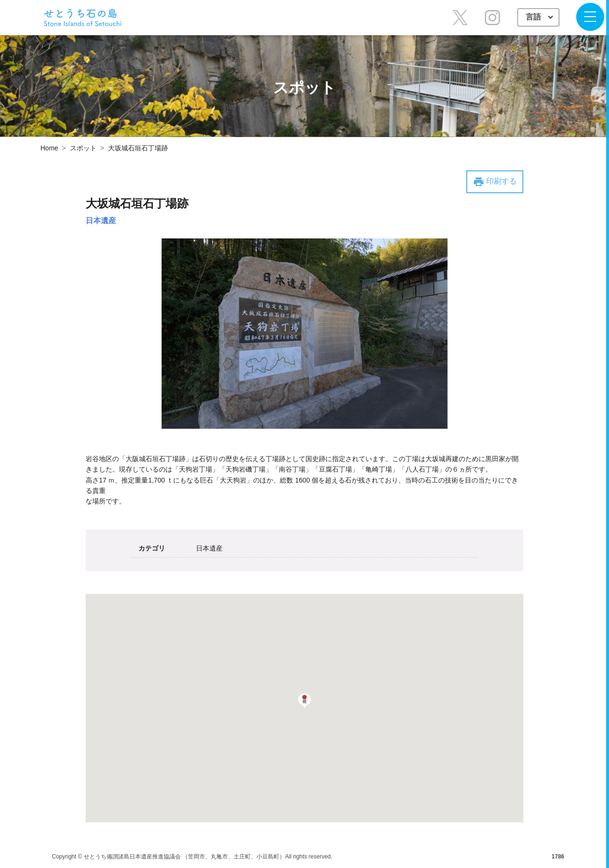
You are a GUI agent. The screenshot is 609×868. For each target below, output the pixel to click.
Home (49, 148)
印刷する (495, 182)
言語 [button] (534, 17)
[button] (304, 700)
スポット (83, 148)
